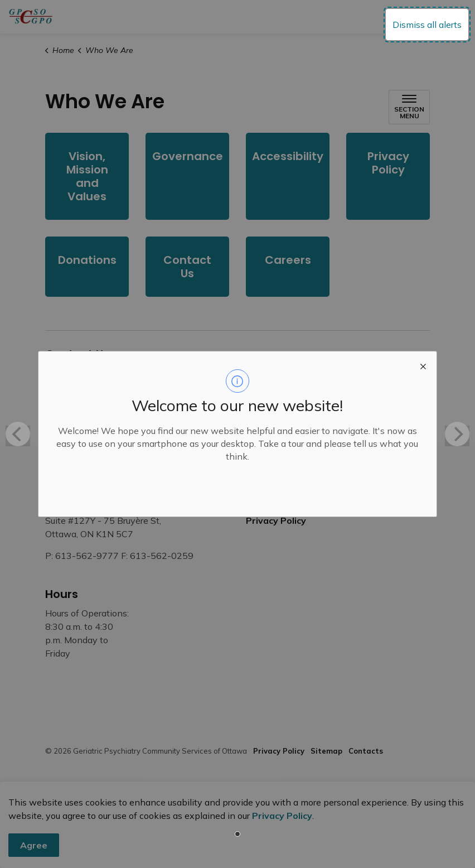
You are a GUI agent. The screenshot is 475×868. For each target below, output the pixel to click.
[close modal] (423, 365)
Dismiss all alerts (427, 25)
